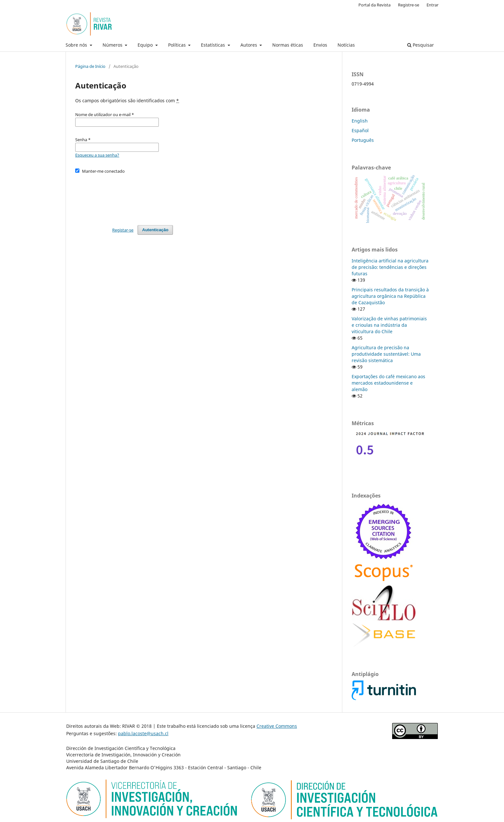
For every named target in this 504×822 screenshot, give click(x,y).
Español (360, 130)
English (360, 121)
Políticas (178, 45)
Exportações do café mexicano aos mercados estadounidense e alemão (388, 383)
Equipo (146, 45)
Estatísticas (214, 45)
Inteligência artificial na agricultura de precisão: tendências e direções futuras (390, 267)
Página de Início (90, 66)
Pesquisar (421, 45)
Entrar (432, 5)
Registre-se (409, 5)
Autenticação (155, 230)
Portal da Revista (374, 5)
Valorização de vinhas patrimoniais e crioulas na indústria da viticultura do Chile (389, 325)
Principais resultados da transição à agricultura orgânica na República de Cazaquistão (390, 296)
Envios (320, 45)
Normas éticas (288, 45)
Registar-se (123, 230)
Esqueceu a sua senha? (97, 155)
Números (113, 45)
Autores (249, 45)
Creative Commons (277, 726)
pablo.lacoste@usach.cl (143, 733)
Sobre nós (77, 45)
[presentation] (124, 196)
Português (363, 140)
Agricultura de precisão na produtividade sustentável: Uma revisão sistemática (386, 354)
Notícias (346, 45)
